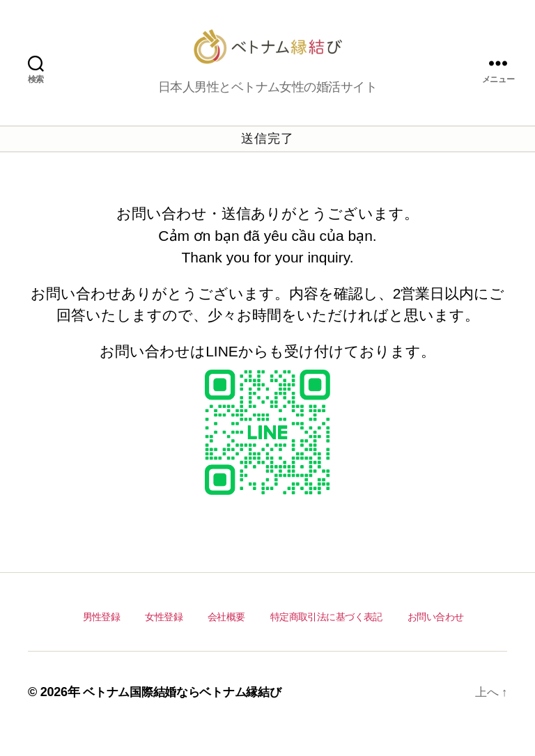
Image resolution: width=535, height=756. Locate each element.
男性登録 (102, 638)
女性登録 (164, 638)
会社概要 (227, 638)
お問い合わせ (435, 638)
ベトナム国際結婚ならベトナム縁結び (188, 714)
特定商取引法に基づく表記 (326, 638)
